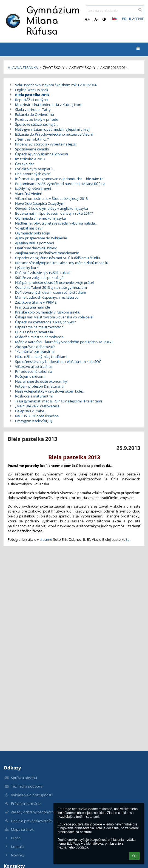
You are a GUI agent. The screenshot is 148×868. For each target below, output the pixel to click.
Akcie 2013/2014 (114, 68)
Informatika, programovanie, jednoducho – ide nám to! (60, 179)
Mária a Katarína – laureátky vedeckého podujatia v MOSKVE (64, 342)
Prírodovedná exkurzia (34, 371)
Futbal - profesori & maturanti (39, 386)
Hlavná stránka (23, 68)
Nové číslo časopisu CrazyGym (40, 203)
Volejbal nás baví (29, 228)
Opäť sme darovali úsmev (36, 248)
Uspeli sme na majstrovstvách (39, 327)
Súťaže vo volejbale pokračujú (39, 278)
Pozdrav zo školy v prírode (37, 119)
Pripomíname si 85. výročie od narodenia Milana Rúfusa (60, 184)
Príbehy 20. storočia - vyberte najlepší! (46, 144)
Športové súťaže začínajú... (37, 124)
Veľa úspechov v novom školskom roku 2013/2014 (56, 85)
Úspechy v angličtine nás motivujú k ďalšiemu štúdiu (58, 258)
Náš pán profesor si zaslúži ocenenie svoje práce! (54, 282)
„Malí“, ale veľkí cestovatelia (37, 406)
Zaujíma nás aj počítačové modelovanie (47, 253)
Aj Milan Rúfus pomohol (35, 243)
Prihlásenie (133, 19)
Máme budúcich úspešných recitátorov (47, 297)
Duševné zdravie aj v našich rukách (43, 273)
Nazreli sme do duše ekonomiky (41, 381)
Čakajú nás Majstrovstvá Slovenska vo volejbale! (54, 317)
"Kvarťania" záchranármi (35, 352)
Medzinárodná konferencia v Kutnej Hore (49, 105)
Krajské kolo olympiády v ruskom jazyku (48, 312)
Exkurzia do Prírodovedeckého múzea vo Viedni (54, 134)
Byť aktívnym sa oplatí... (34, 169)
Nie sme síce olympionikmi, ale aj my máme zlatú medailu (62, 263)
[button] (114, 19)
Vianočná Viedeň (29, 194)
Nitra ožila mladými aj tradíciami (41, 357)
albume (46, 539)
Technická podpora (27, 786)
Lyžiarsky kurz (27, 268)
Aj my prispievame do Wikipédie (41, 238)
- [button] (96, 19)
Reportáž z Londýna (31, 100)
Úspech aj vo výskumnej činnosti (42, 154)
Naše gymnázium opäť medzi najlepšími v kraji (53, 129)
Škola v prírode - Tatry (33, 110)
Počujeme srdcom (30, 376)
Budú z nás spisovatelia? (35, 332)
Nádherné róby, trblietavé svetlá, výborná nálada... (56, 223)
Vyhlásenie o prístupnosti (32, 795)
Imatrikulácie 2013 (30, 159)
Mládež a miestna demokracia (39, 337)
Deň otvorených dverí (33, 174)
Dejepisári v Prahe (30, 411)
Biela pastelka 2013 (32, 95)
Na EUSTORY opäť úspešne (37, 416)
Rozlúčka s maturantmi (34, 396)
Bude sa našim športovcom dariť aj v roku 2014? (54, 213)
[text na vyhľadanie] (115, 10)
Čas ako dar (25, 164)
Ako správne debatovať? (35, 347)
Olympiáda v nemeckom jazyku (41, 218)
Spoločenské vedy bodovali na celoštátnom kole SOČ (58, 362)
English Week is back (32, 90)
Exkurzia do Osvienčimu (35, 114)
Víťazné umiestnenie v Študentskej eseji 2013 (51, 198)
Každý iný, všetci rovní (33, 189)
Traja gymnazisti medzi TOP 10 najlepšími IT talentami (59, 401)
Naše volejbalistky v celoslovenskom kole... (50, 391)
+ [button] (87, 19)
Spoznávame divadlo (32, 149)
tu (128, 539)
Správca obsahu (24, 778)
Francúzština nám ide (32, 307)
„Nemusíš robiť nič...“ (32, 139)
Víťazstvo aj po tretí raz (34, 366)
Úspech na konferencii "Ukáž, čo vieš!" (45, 322)
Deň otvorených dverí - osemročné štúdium (51, 292)
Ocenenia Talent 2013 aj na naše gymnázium (51, 287)
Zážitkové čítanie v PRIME (36, 302)
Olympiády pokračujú (33, 233)
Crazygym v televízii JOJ (34, 421)
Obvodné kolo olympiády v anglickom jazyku (52, 208)
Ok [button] (134, 856)
